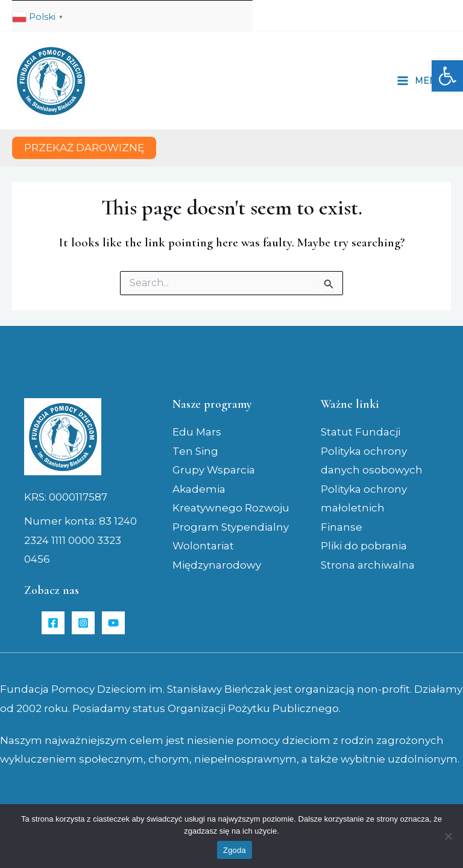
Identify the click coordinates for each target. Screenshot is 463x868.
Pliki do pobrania (364, 546)
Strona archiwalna (368, 565)
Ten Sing (195, 451)
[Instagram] (83, 623)
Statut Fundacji (361, 432)
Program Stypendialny (231, 527)
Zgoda (235, 850)
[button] (447, 76)
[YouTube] (113, 623)
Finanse (342, 527)
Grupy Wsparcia (214, 470)
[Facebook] (53, 623)
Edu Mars (197, 432)
